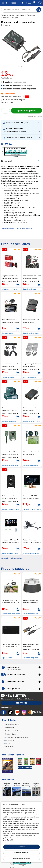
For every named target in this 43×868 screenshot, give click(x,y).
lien (23, 821)
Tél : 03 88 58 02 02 (14, 669)
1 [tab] (18, 67)
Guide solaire (10, 747)
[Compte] (34, 3)
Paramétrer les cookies (21, 853)
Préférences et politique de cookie (16, 737)
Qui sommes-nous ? (12, 725)
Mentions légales (11, 734)
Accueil (4, 15)
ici (12, 840)
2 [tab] (22, 67)
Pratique (14, 18)
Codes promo (10, 740)
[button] (14, 100)
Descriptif (6, 161)
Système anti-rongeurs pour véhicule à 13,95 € (17, 228)
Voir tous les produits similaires (11, 558)
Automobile (20, 15)
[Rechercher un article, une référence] (21, 10)
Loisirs (11, 15)
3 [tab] (25, 67)
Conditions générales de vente (15, 731)
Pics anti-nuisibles (8, 377)
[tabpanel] (21, 46)
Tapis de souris (7, 658)
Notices (8, 743)
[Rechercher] (39, 10)
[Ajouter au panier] (26, 111)
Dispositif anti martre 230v (31, 421)
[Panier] (40, 3)
